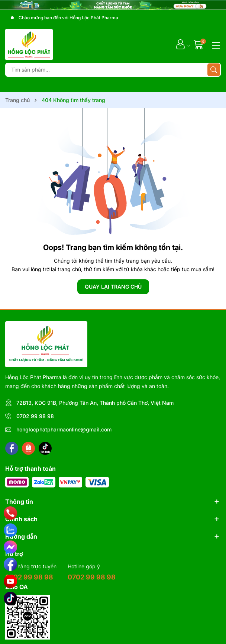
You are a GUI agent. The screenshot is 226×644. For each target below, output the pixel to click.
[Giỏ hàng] (199, 44)
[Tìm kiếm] (214, 70)
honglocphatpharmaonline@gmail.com (64, 429)
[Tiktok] (45, 448)
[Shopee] (28, 448)
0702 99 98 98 (35, 416)
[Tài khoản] (180, 44)
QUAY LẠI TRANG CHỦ (113, 287)
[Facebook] (12, 448)
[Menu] (215, 45)
